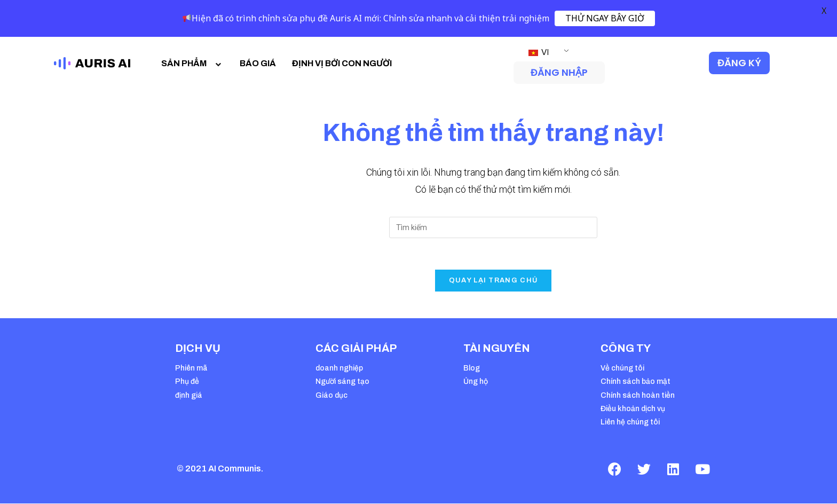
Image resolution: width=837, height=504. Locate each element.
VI (539, 52)
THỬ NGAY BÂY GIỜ (605, 18)
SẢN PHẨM (192, 63)
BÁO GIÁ (258, 63)
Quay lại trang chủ (493, 281)
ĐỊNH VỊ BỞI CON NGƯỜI (342, 63)
